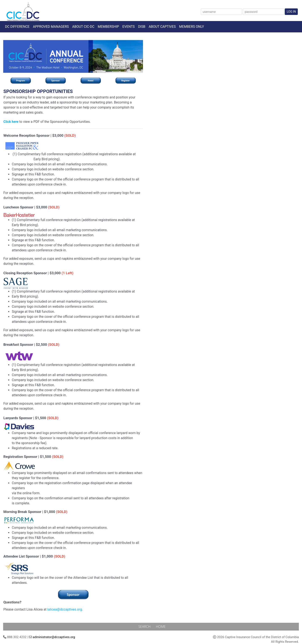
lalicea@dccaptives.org (65, 609)
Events (128, 27)
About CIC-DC (83, 27)
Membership (108, 27)
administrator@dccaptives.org (54, 637)
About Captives (162, 27)
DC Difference (17, 27)
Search (145, 627)
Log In (291, 12)
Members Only (192, 27)
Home (161, 627)
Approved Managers (51, 27)
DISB (142, 27)
